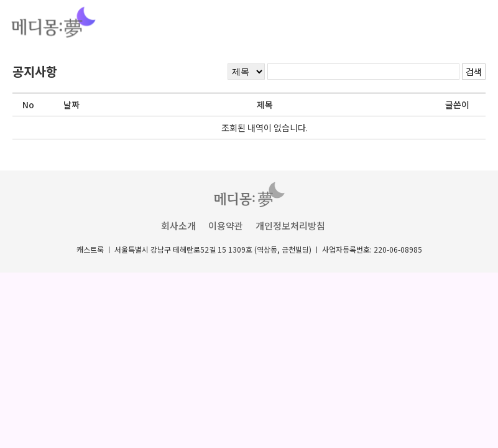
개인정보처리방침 (290, 226)
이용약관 (226, 226)
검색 (474, 72)
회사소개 (178, 226)
